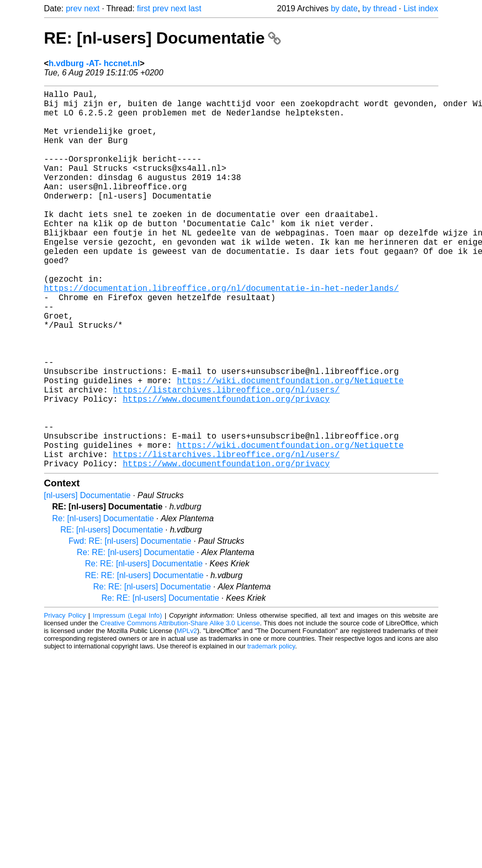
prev (74, 8)
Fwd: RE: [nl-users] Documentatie (130, 625)
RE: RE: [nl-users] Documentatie (144, 659)
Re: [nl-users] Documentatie (103, 603)
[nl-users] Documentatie (88, 579)
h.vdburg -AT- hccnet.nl (94, 63)
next (92, 8)
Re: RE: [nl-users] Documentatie (136, 636)
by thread (380, 8)
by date (344, 8)
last (195, 8)
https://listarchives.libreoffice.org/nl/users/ (226, 457)
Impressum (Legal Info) (128, 699)
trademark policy (271, 730)
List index (421, 8)
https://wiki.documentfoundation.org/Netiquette (291, 446)
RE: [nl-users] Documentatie (162, 38)
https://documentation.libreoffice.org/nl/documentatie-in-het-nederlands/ (221, 333)
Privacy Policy (65, 699)
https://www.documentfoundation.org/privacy (226, 468)
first (144, 8)
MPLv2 (187, 715)
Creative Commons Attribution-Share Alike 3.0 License (180, 707)
